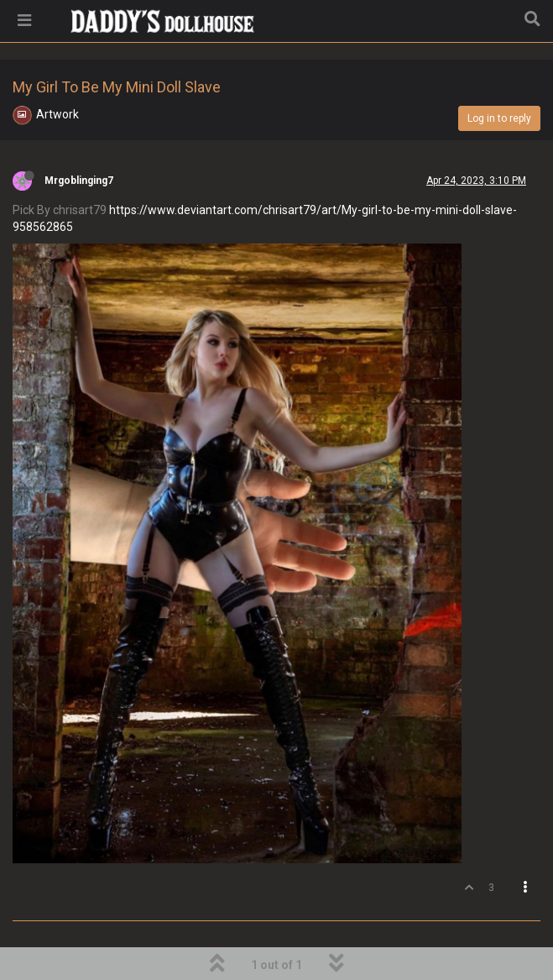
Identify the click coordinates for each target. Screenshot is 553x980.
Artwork (57, 114)
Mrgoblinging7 (79, 181)
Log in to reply (499, 118)
